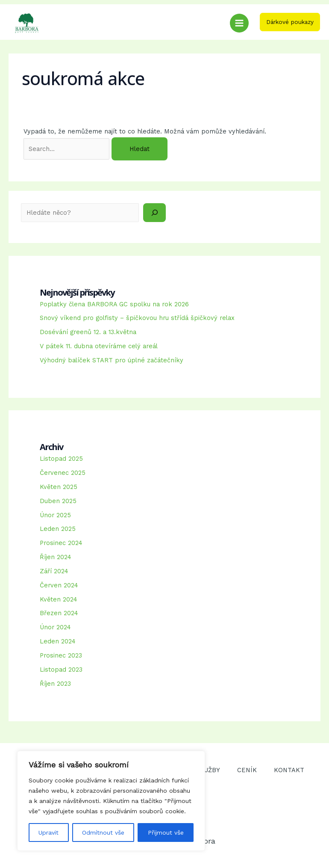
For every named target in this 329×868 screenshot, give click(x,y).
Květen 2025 (59, 487)
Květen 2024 (59, 599)
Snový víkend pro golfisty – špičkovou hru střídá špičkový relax (137, 318)
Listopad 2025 (61, 459)
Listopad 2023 (61, 670)
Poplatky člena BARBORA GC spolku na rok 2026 (114, 304)
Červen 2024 (59, 585)
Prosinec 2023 (61, 655)
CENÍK (247, 770)
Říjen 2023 (55, 684)
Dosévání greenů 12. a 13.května (88, 332)
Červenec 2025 (63, 473)
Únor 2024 (55, 627)
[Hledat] (154, 213)
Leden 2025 (58, 529)
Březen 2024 (59, 613)
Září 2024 (54, 571)
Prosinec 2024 (61, 543)
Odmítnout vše (103, 832)
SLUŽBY (208, 770)
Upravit (48, 832)
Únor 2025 (55, 515)
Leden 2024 (58, 641)
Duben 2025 (58, 501)
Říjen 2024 (56, 557)
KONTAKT (289, 770)
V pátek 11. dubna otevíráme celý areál (99, 346)
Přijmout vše (166, 832)
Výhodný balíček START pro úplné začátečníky (112, 360)
